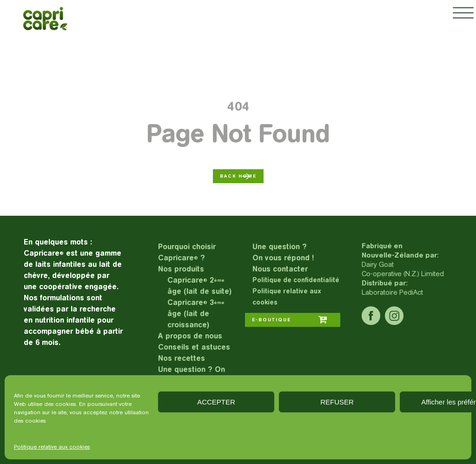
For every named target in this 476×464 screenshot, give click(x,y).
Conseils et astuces (194, 347)
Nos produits (181, 269)
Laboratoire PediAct (392, 292)
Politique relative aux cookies (52, 447)
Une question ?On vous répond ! (283, 252)
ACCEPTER (216, 402)
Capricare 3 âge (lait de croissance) (196, 314)
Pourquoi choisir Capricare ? (187, 252)
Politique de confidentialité (296, 280)
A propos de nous (190, 336)
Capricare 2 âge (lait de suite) (199, 286)
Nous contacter (280, 269)
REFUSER (337, 402)
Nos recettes (182, 358)
